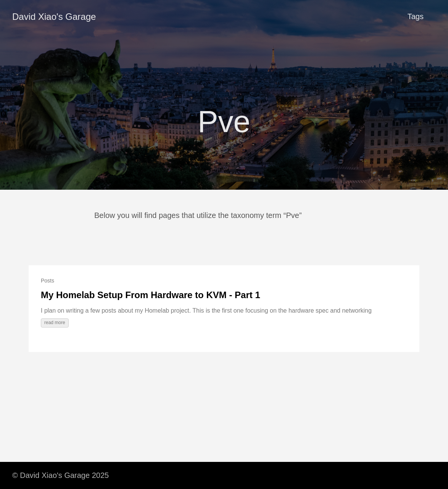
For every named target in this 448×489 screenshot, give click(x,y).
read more (55, 323)
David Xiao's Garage (54, 17)
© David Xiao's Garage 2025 (60, 475)
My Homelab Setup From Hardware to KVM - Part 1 (151, 295)
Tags (416, 16)
